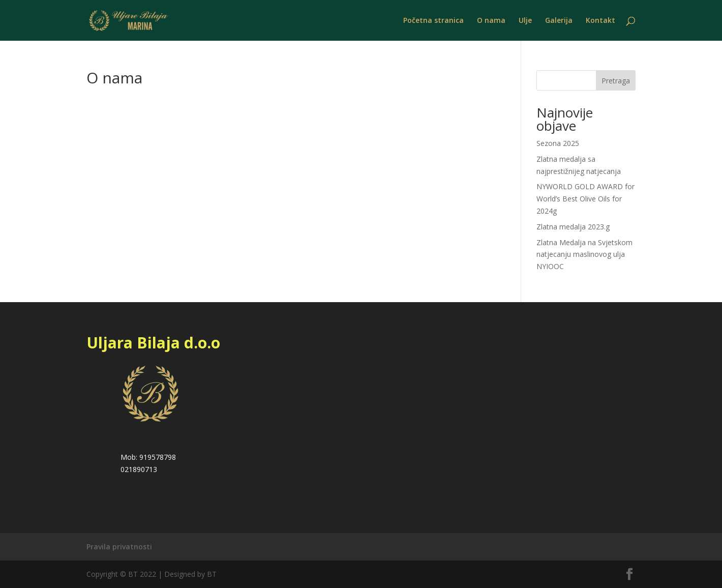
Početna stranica (433, 21)
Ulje (525, 21)
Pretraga (616, 81)
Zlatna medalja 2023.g (573, 227)
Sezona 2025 (558, 143)
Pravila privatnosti (119, 547)
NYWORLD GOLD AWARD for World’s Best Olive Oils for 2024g (585, 199)
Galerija (559, 21)
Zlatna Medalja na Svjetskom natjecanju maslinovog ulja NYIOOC (584, 255)
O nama (491, 21)
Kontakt (600, 21)
